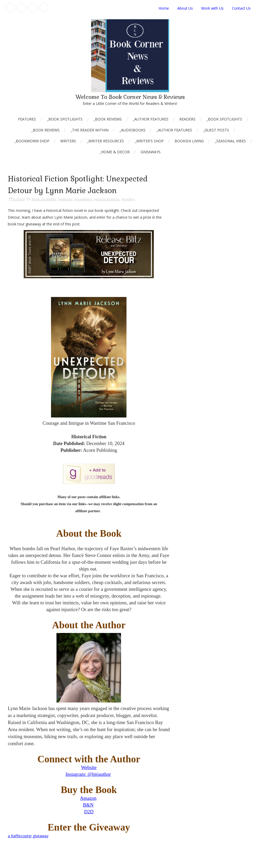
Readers (187, 119)
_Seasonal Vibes (230, 141)
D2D (89, 812)
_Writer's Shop (149, 141)
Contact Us (241, 8)
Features (27, 119)
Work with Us (212, 8)
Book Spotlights (44, 199)
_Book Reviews (108, 119)
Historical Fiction (107, 199)
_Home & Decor (115, 152)
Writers (68, 141)
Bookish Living (189, 141)
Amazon (88, 798)
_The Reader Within (90, 130)
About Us (185, 8)
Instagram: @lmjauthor (88, 774)
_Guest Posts (216, 130)
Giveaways (151, 152)
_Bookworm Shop (32, 141)
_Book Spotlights (65, 119)
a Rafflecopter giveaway (28, 836)
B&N (88, 805)
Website (89, 767)
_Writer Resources (105, 141)
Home (164, 8)
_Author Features (151, 119)
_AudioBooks (132, 130)
